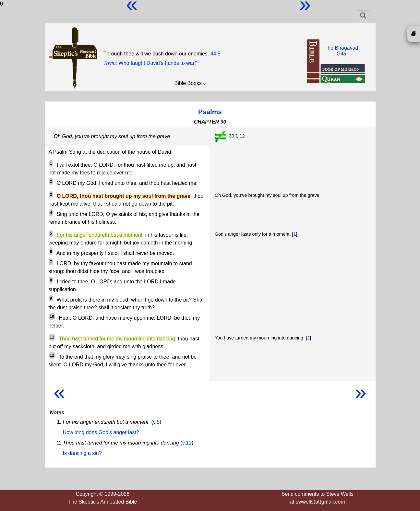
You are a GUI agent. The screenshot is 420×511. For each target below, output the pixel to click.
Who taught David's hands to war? (158, 63)
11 (52, 337)
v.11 (187, 443)
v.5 (156, 422)
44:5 (216, 54)
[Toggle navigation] (363, 15)
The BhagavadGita (341, 51)
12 (52, 355)
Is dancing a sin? (82, 453)
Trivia (110, 63)
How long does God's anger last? (101, 432)
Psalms (210, 112)
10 (52, 316)
